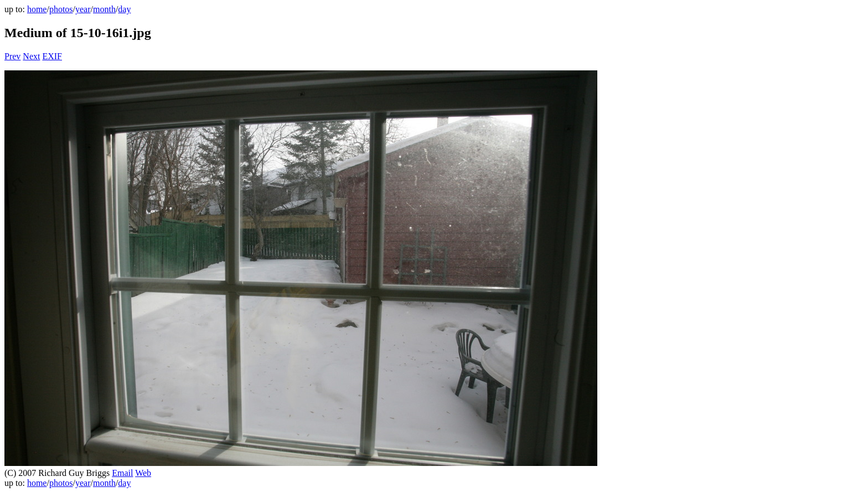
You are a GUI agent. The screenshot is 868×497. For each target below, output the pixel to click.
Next (31, 56)
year (83, 9)
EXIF (52, 56)
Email (122, 473)
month (104, 9)
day (124, 9)
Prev (12, 56)
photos (61, 9)
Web (143, 473)
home (37, 9)
